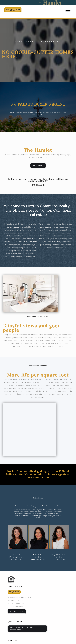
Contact (38, 595)
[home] (13, 10)
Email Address (15, 615)
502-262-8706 (38, 507)
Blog (23, 595)
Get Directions (17, 558)
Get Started (38, 166)
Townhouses (40, 592)
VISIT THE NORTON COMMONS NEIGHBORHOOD (22, 576)
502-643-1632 (17, 507)
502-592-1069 (59, 507)
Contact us (15, 533)
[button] (68, 12)
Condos (11, 595)
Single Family (27, 592)
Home (10, 592)
